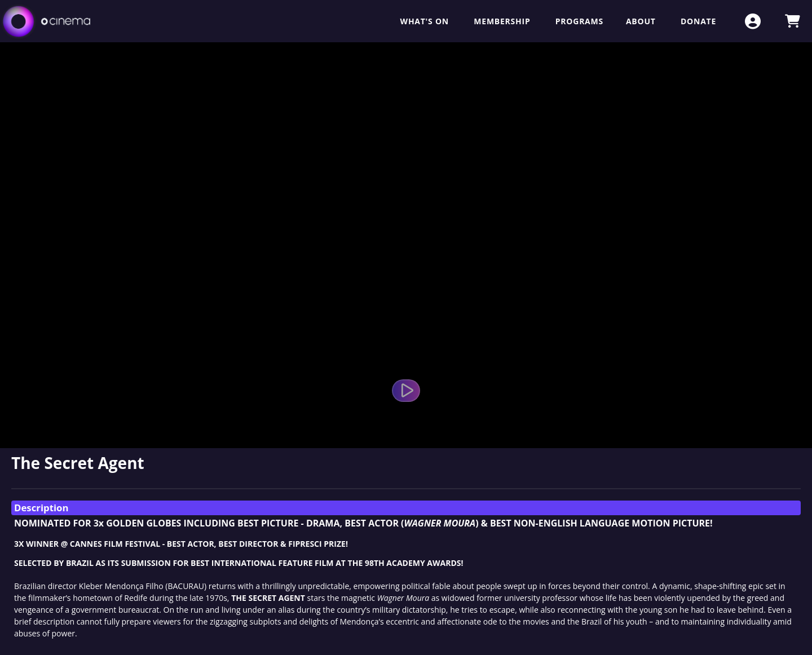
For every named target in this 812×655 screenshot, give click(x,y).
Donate (698, 21)
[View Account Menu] (753, 21)
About (642, 21)
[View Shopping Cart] (792, 21)
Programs (579, 21)
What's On (426, 21)
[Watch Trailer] (406, 391)
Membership (503, 21)
